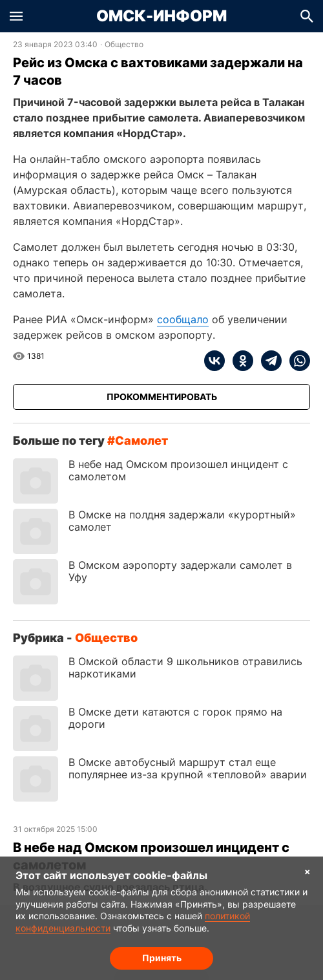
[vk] (214, 361)
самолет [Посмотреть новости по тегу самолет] (141, 441)
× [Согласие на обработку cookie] (307, 871)
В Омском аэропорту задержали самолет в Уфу (180, 571)
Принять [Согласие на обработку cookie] (162, 958)
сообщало (183, 319)
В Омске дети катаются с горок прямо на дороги (175, 718)
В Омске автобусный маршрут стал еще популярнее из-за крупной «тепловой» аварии (188, 768)
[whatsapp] (296, 361)
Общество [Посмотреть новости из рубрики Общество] (124, 45)
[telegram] (267, 361)
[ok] (239, 361)
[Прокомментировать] (161, 397)
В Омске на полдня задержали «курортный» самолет (182, 521)
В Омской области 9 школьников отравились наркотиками (185, 667)
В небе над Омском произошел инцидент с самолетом (178, 470)
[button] (16, 16)
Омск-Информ (161, 16)
